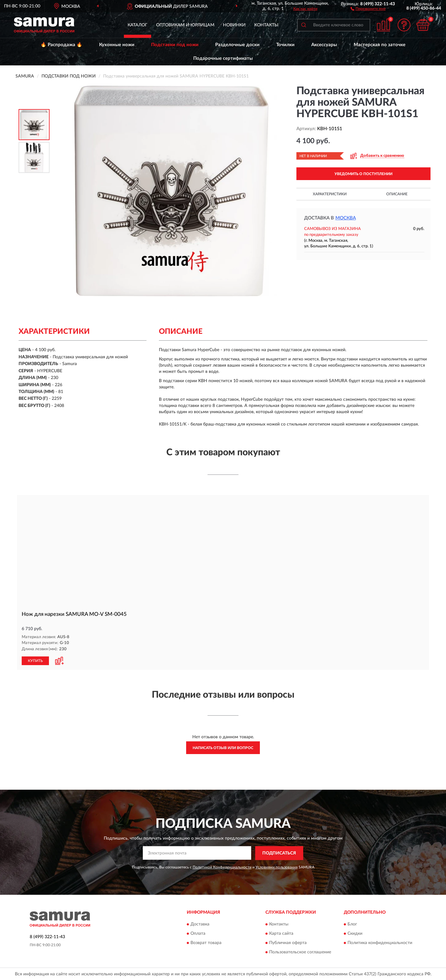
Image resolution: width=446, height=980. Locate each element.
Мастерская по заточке (380, 45)
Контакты (266, 25)
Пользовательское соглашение (300, 952)
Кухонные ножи (117, 45)
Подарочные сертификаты (223, 58)
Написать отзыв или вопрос (223, 748)
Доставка (200, 924)
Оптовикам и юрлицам (185, 25)
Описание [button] (397, 194)
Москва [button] (346, 218)
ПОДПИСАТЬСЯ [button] (279, 853)
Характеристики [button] (330, 194)
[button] (368, 8)
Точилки (285, 45)
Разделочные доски (237, 45)
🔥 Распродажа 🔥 (61, 45)
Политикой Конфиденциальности (222, 867)
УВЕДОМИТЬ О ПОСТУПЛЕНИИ (363, 174)
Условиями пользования (277, 867)
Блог (352, 924)
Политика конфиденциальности (380, 942)
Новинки (234, 25)
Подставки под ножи (175, 45)
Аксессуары (324, 45)
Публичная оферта (288, 942)
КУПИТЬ (35, 660)
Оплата (198, 933)
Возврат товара (206, 942)
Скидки (355, 933)
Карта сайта (281, 933)
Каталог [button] (138, 25)
